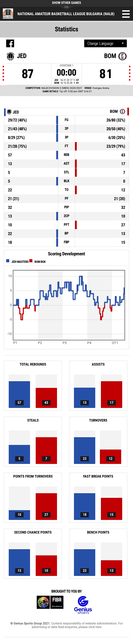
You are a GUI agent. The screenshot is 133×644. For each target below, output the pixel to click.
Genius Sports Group (83, 605)
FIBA (50, 605)
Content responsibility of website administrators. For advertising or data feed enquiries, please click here (77, 625)
